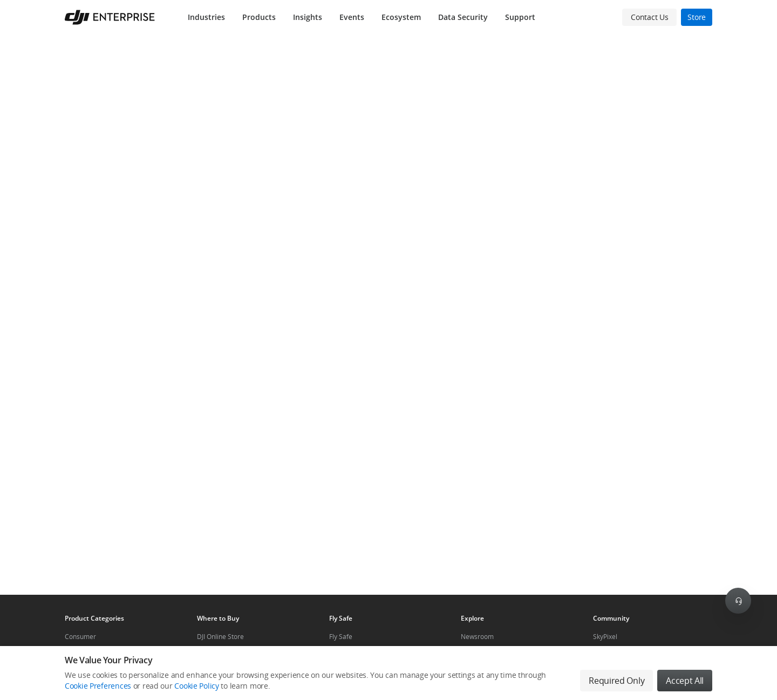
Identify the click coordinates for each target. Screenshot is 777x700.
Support (520, 17)
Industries (206, 17)
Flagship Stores (220, 655)
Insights (308, 17)
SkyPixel (605, 637)
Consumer (80, 637)
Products (259, 17)
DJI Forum (608, 655)
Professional (83, 655)
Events (352, 17)
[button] (388, 315)
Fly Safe (341, 637)
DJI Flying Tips (350, 655)
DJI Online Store (220, 637)
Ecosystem (401, 17)
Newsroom (477, 637)
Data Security (463, 17)
